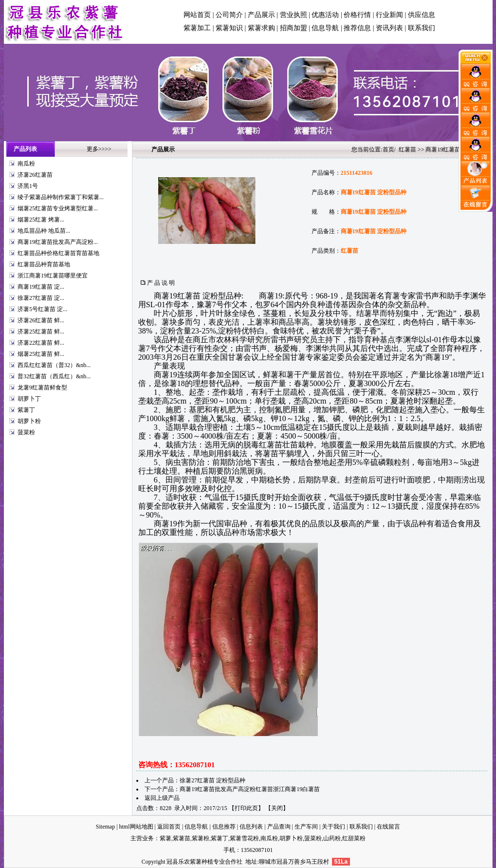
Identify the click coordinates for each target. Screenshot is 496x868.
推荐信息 (357, 28)
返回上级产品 (162, 798)
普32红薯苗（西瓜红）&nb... (54, 376)
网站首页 (197, 15)
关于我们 (333, 827)
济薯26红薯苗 (35, 175)
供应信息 (422, 15)
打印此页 (246, 808)
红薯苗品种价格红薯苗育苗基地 (58, 253)
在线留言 (388, 827)
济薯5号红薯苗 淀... (42, 309)
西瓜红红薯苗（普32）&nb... (54, 365)
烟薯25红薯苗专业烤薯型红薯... (58, 208)
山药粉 (332, 838)
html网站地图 (136, 827)
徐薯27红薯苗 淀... (41, 298)
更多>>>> (99, 149)
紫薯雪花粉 (244, 838)
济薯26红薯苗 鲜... (41, 320)
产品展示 (261, 15)
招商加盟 (294, 28)
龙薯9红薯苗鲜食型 (42, 388)
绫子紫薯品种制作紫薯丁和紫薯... (61, 197)
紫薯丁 (26, 410)
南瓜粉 (26, 164)
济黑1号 (28, 186)
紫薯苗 (182, 838)
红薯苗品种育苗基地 (44, 264)
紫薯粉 (201, 838)
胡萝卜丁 (29, 399)
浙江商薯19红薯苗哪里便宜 (53, 276)
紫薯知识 (229, 28)
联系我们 (422, 28)
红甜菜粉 (354, 838)
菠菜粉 (26, 432)
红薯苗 (407, 149)
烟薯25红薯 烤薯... (41, 220)
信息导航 (325, 28)
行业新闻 (389, 15)
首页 (388, 149)
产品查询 (279, 827)
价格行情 (357, 15)
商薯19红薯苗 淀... (41, 287)
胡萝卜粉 (29, 421)
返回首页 (169, 827)
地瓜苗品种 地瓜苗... (44, 231)
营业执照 (294, 15)
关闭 (277, 808)
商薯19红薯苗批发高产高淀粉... (58, 242)
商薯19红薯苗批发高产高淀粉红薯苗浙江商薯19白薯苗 (250, 789)
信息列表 (251, 827)
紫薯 (165, 838)
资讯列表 (389, 28)
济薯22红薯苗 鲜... (41, 343)
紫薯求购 (261, 28)
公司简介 (229, 15)
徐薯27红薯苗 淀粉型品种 (212, 780)
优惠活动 (325, 15)
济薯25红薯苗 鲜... (41, 332)
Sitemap (105, 827)
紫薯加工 (197, 28)
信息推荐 (224, 827)
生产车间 (306, 827)
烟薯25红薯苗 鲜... (41, 354)
